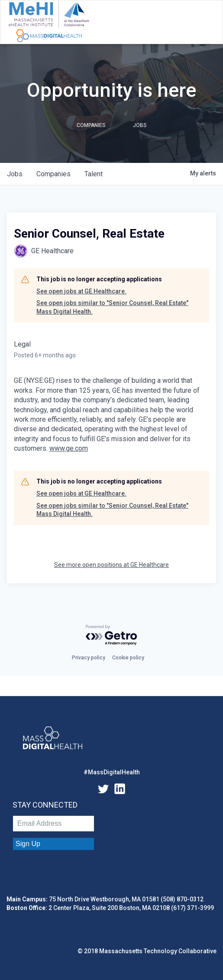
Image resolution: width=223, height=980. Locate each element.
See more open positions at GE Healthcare (111, 565)
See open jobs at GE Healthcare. (81, 291)
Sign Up (28, 844)
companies (53, 174)
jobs (15, 174)
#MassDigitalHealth (112, 772)
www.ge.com (69, 448)
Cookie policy (128, 658)
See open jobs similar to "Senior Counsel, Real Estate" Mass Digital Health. (112, 307)
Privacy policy (89, 658)
